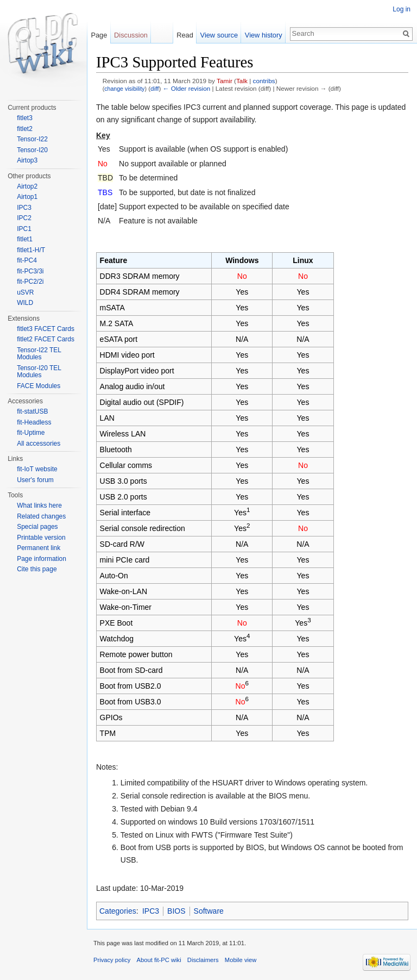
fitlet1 (25, 239)
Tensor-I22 (32, 139)
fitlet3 (25, 118)
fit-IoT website (37, 469)
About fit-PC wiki (159, 960)
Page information (42, 559)
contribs (264, 81)
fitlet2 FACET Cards (46, 339)
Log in (402, 9)
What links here (39, 505)
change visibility (124, 89)
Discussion (131, 35)
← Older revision (187, 88)
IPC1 (24, 229)
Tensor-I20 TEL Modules (39, 372)
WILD (25, 303)
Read (185, 35)
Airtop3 (27, 160)
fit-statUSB (32, 411)
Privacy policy (112, 960)
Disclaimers (203, 960)
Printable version (41, 538)
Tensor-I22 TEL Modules (39, 354)
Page (99, 35)
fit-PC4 (27, 260)
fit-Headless (34, 422)
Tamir (225, 81)
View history (264, 35)
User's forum (35, 480)
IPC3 (151, 911)
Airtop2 (27, 186)
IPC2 (24, 218)
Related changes (41, 516)
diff (154, 88)
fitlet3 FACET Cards (46, 329)
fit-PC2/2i (30, 282)
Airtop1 (27, 197)
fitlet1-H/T (31, 250)
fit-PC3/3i (30, 271)
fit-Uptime (31, 433)
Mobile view (241, 960)
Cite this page (37, 569)
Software (209, 911)
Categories (118, 911)
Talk (242, 81)
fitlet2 (25, 129)
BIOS (176, 911)
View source (219, 35)
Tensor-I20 (32, 150)
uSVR (25, 292)
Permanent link (39, 548)
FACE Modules (39, 386)
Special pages (37, 527)
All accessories (39, 444)
